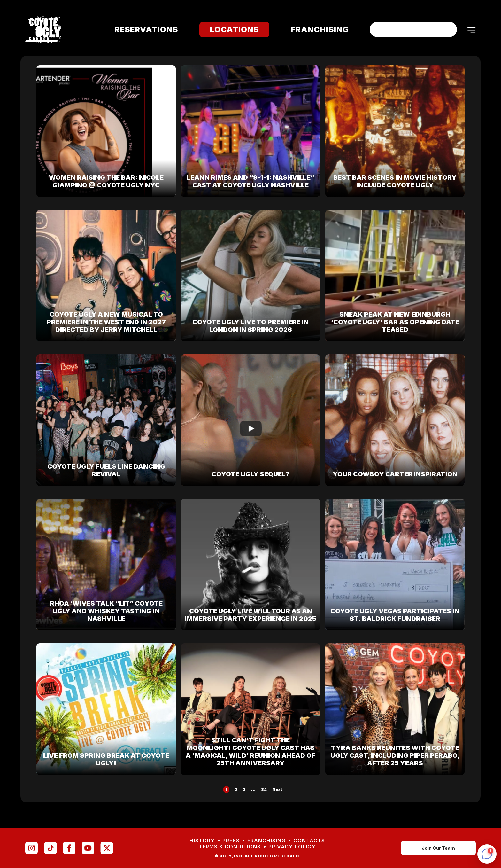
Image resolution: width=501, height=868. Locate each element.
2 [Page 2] (236, 790)
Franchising (316, 30)
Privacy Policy (292, 847)
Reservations (142, 30)
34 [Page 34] (264, 790)
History (202, 841)
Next (277, 790)
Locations (230, 30)
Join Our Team (438, 848)
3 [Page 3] (244, 790)
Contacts (309, 841)
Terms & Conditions (230, 847)
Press (231, 841)
